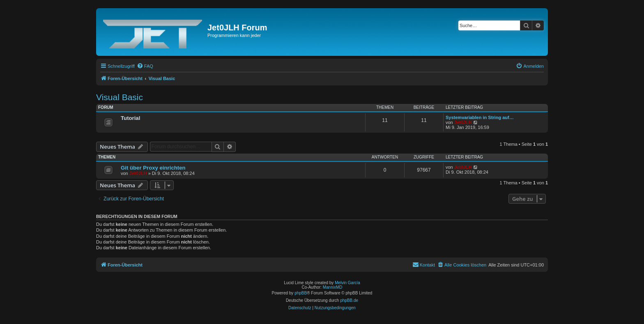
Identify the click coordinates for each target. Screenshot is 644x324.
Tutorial (130, 118)
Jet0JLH (463, 122)
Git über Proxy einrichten (153, 168)
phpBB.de (349, 300)
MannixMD (333, 287)
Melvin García (347, 283)
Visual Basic (120, 97)
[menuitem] (145, 66)
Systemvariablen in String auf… (480, 117)
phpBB (301, 293)
